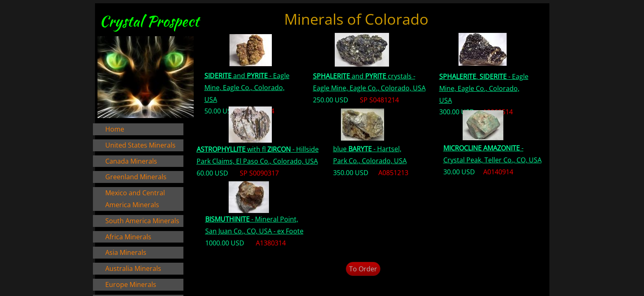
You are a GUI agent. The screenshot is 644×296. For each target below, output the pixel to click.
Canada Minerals (131, 161)
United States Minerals (140, 145)
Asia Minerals (126, 252)
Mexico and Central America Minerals (135, 199)
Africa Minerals (128, 237)
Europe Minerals (131, 284)
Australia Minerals (133, 268)
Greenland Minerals (136, 177)
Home (115, 129)
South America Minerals (142, 221)
